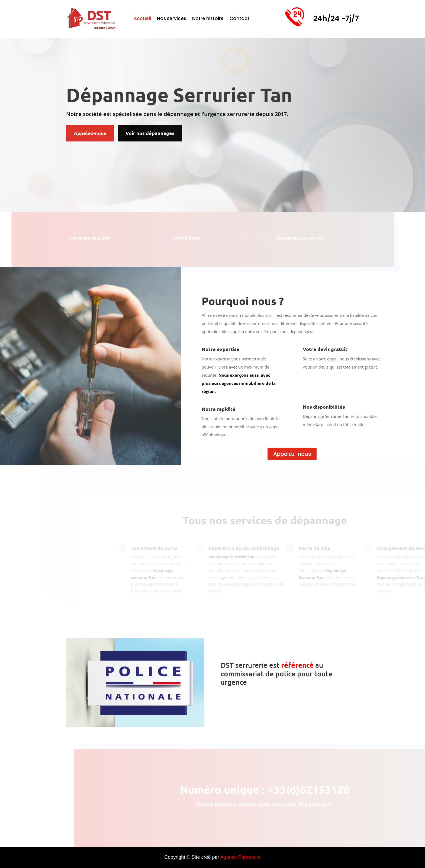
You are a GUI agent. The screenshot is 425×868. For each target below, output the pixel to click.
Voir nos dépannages (150, 133)
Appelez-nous (90, 133)
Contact (239, 19)
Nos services (172, 19)
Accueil (142, 19)
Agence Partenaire (241, 857)
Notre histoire (208, 19)
